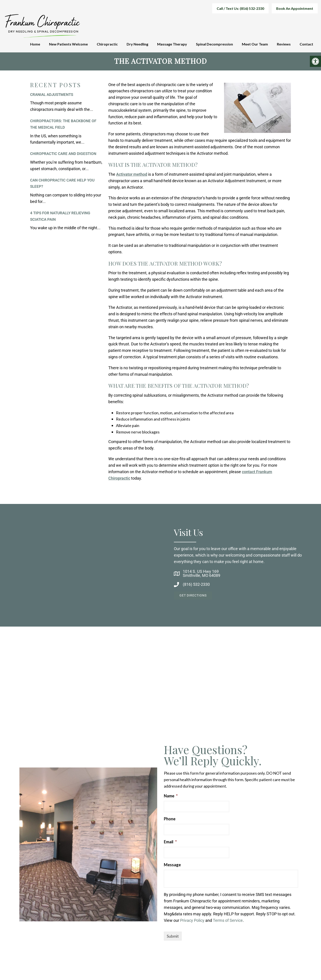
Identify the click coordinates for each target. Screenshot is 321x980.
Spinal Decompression (214, 44)
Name (171, 797)
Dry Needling (137, 44)
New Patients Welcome (68, 44)
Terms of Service (228, 921)
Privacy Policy (192, 921)
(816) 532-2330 (196, 586)
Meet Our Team (255, 44)
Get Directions (193, 596)
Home (35, 44)
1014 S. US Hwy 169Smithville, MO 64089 (202, 575)
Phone (170, 820)
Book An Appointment (295, 8)
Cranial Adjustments (52, 96)
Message (172, 866)
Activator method (132, 175)
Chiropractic (107, 44)
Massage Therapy (172, 44)
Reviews (284, 44)
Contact (306, 44)
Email (170, 843)
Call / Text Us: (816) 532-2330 (240, 8)
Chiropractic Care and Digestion (63, 155)
